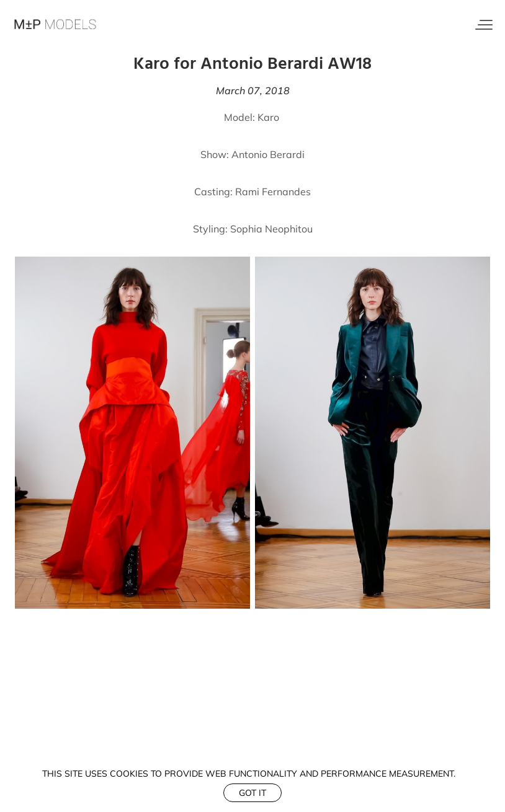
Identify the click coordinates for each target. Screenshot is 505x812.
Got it (253, 793)
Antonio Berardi (268, 154)
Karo (268, 117)
